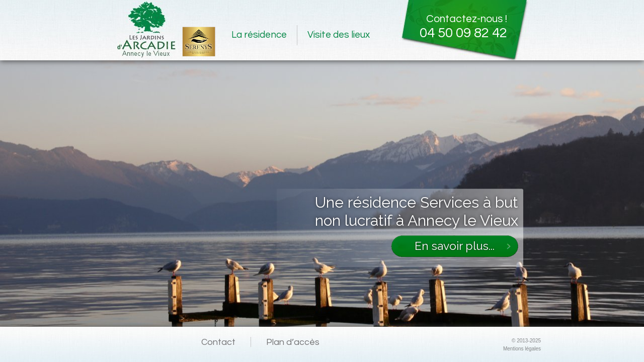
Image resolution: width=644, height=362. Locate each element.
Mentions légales (522, 349)
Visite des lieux (339, 35)
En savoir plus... (455, 246)
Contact (218, 342)
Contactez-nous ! (453, 26)
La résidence (259, 35)
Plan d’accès (293, 342)
